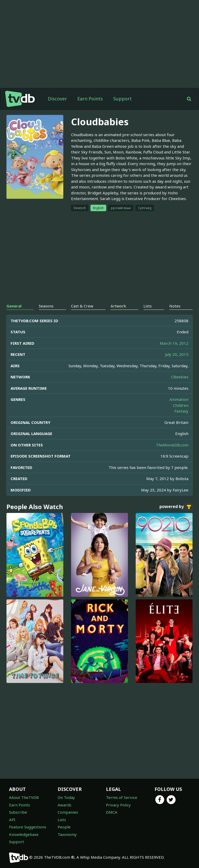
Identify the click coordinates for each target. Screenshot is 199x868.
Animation (179, 399)
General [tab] (14, 306)
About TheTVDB (24, 797)
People (64, 827)
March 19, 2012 (174, 343)
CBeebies (180, 377)
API (12, 820)
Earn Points (90, 99)
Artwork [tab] (118, 306)
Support (123, 99)
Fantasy (181, 411)
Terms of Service (122, 797)
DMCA (112, 812)
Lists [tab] (148, 306)
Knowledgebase (24, 834)
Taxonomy (67, 834)
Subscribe (18, 812)
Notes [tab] (175, 306)
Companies (68, 812)
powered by (176, 507)
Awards (64, 805)
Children (181, 405)
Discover (57, 99)
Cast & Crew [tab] (82, 306)
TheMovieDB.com (172, 445)
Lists (62, 820)
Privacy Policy (118, 805)
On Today (66, 797)
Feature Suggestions (28, 827)
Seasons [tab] (46, 306)
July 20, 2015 (177, 354)
